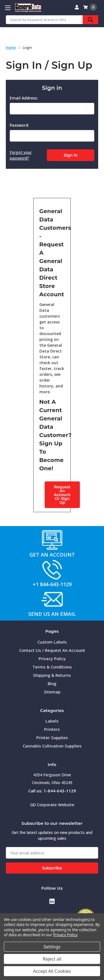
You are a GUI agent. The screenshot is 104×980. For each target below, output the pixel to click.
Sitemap (52, 692)
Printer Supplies (52, 737)
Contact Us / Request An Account (52, 650)
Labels (52, 721)
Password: (19, 125)
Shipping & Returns (52, 675)
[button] (52, 540)
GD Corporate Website (52, 805)
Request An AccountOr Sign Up (62, 495)
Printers (52, 729)
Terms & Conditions (52, 667)
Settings (52, 947)
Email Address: (24, 98)
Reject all (52, 959)
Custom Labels (52, 642)
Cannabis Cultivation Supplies (52, 746)
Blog (52, 683)
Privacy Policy (52, 659)
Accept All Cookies (52, 971)
